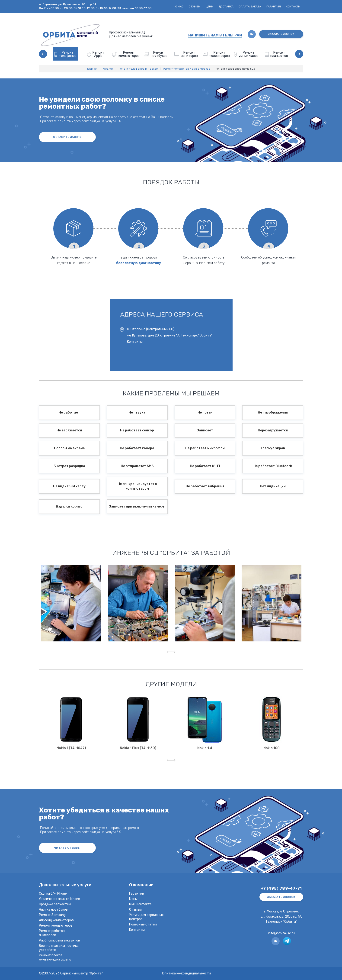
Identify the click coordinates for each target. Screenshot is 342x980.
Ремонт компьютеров (56, 926)
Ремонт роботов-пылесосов (53, 933)
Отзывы (195, 6)
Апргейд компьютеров (56, 920)
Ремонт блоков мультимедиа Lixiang (55, 957)
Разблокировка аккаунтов (59, 940)
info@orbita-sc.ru (281, 933)
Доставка (226, 6)
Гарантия (274, 6)
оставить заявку (67, 137)
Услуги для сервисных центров (146, 917)
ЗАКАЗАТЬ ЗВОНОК (281, 34)
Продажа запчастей (55, 904)
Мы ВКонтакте (140, 904)
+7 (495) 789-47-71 (281, 888)
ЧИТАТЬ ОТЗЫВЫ (67, 848)
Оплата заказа (250, 6)
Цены (210, 6)
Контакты (293, 6)
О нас (179, 6)
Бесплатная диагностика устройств (59, 948)
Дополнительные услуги (65, 885)
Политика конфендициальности (186, 974)
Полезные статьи (143, 924)
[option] (66, 54)
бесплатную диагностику (139, 263)
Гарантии (137, 894)
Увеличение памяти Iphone (59, 899)
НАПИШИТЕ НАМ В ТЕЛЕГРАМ (215, 35)
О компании (141, 885)
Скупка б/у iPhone (53, 894)
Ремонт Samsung (52, 915)
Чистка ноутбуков (53, 910)
